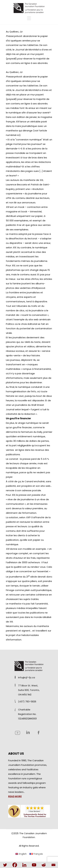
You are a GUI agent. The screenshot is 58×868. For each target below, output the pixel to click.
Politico (10, 324)
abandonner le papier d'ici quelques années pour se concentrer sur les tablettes (27, 41)
